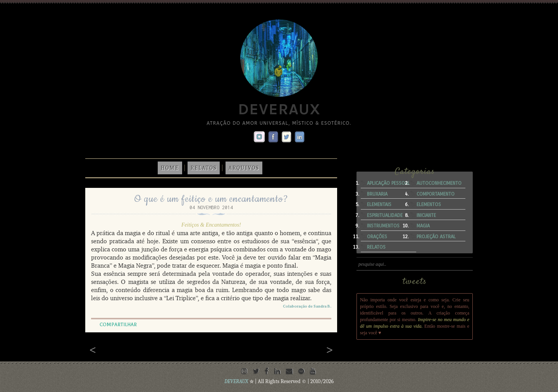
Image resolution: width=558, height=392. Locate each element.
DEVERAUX (237, 381)
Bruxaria (377, 194)
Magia (423, 226)
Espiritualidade (385, 215)
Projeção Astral (436, 237)
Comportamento (436, 194)
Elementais (379, 205)
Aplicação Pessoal (388, 183)
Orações (377, 237)
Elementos (429, 205)
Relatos (204, 168)
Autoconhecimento (439, 183)
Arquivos (244, 168)
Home (170, 168)
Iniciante (426, 215)
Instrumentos (383, 226)
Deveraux (279, 109)
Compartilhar (118, 325)
